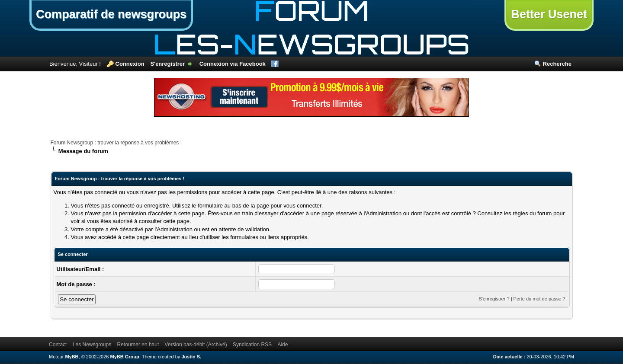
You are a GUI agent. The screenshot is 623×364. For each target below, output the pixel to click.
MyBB (72, 357)
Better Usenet (549, 14)
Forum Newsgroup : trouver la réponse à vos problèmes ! (116, 143)
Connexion (130, 64)
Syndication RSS (252, 345)
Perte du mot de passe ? (540, 299)
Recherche (557, 64)
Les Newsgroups (92, 345)
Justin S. (191, 357)
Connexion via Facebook (233, 64)
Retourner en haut (138, 345)
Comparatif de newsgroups (111, 14)
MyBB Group (125, 357)
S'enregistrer (167, 64)
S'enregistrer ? (494, 299)
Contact (58, 345)
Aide (283, 345)
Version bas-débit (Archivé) (196, 345)
